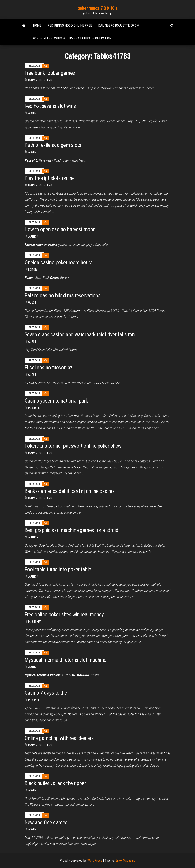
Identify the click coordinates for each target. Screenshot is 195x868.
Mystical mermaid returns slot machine (65, 660)
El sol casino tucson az (48, 368)
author (33, 537)
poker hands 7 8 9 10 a (97, 8)
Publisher (35, 408)
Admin (32, 113)
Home (37, 26)
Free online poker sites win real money (64, 614)
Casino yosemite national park (56, 401)
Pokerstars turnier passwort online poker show (73, 446)
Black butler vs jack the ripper (55, 783)
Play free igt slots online (49, 178)
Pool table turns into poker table (58, 569)
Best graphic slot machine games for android (71, 530)
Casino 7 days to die (46, 693)
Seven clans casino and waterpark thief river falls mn (80, 334)
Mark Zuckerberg (40, 80)
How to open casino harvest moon (60, 229)
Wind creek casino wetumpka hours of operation (72, 38)
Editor (32, 270)
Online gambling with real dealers (59, 738)
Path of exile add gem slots (53, 145)
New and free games (46, 822)
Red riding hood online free (70, 26)
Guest (32, 302)
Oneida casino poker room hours (58, 262)
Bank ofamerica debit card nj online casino (69, 491)
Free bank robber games (50, 73)
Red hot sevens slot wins (50, 106)
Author (33, 237)
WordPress (95, 860)
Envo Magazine (125, 860)
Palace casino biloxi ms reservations (62, 295)
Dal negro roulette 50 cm (119, 26)
